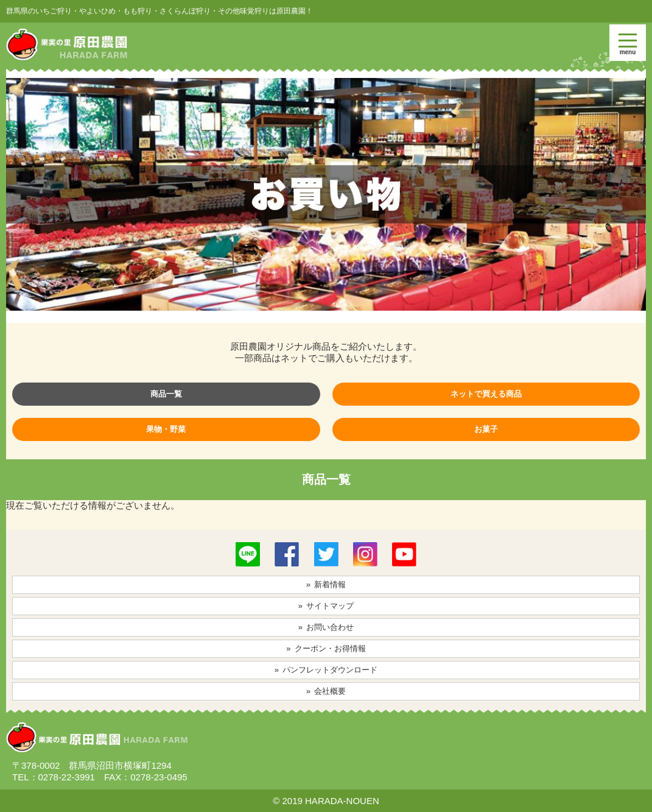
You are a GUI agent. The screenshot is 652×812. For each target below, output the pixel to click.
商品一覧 (166, 394)
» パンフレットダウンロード (326, 670)
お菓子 (486, 429)
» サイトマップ (326, 606)
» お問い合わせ (326, 627)
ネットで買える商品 (486, 394)
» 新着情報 (326, 584)
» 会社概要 (326, 691)
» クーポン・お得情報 (326, 648)
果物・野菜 (166, 429)
